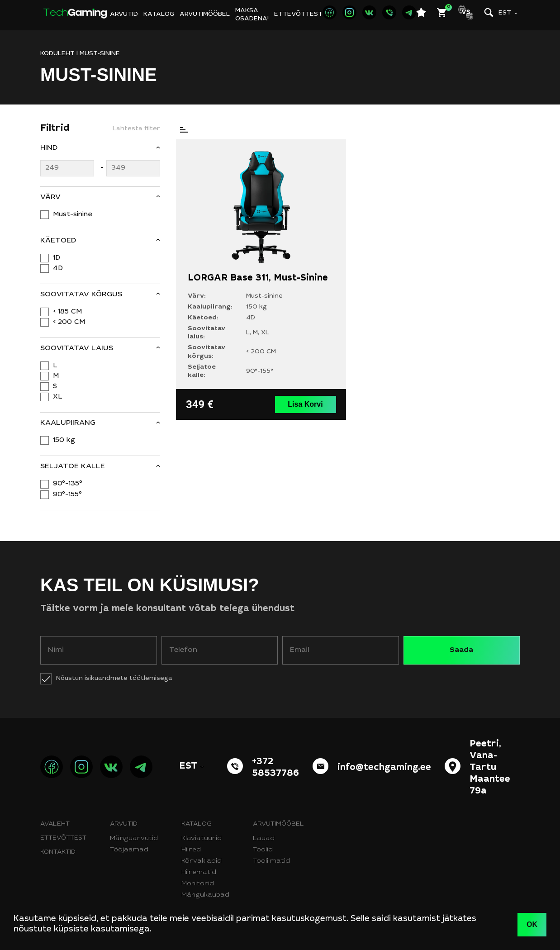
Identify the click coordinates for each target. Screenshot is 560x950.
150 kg (64, 440)
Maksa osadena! (252, 15)
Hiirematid (199, 873)
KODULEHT (57, 54)
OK (532, 924)
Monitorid (198, 884)
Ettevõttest (298, 14)
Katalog (159, 14)
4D (58, 268)
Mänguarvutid (134, 839)
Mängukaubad (205, 895)
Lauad (264, 839)
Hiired (191, 850)
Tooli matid (271, 861)
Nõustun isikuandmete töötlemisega (114, 679)
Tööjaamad (129, 850)
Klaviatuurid (202, 839)
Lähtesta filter (136, 129)
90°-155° (67, 495)
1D (57, 258)
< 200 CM (69, 322)
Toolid (263, 850)
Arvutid (124, 14)
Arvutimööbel (205, 14)
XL (58, 397)
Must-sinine (73, 215)
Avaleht (55, 824)
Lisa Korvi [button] (305, 404)
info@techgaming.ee (384, 768)
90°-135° (68, 484)
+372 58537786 (275, 768)
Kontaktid (58, 852)
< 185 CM (67, 312)
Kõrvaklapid (202, 861)
